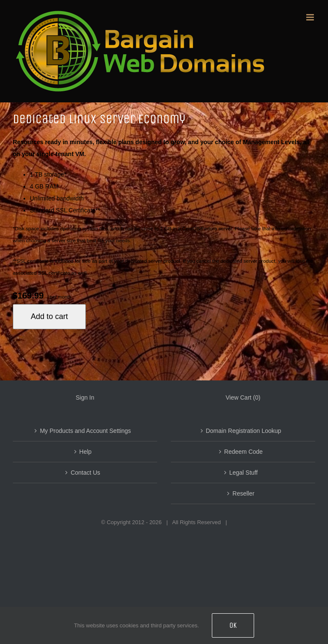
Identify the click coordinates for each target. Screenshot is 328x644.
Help (86, 452)
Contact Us (85, 473)
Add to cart (49, 316)
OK (233, 625)
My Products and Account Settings (85, 431)
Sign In (85, 397)
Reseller (243, 493)
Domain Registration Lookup (244, 431)
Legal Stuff (244, 473)
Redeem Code (243, 452)
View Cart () (243, 397)
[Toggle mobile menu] (311, 17)
